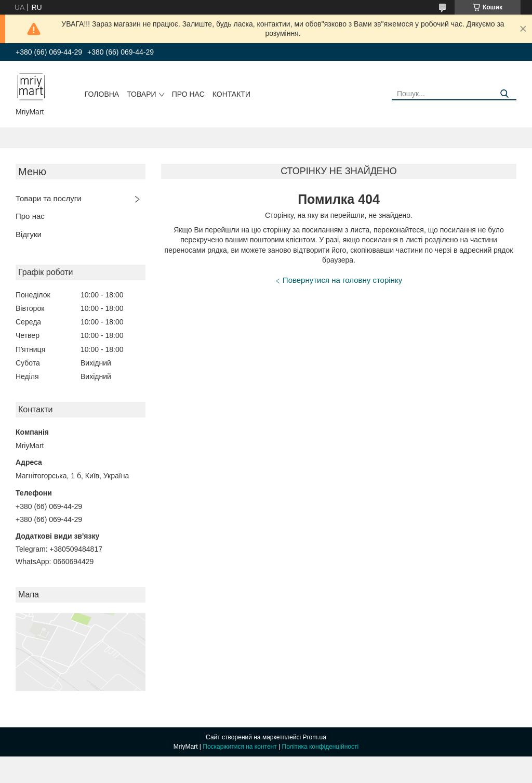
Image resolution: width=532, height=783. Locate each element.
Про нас (188, 94)
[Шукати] (505, 94)
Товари (141, 94)
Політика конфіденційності (321, 747)
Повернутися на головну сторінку (342, 280)
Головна (102, 94)
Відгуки (29, 234)
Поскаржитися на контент (240, 747)
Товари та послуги (49, 198)
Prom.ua (315, 737)
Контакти (231, 94)
